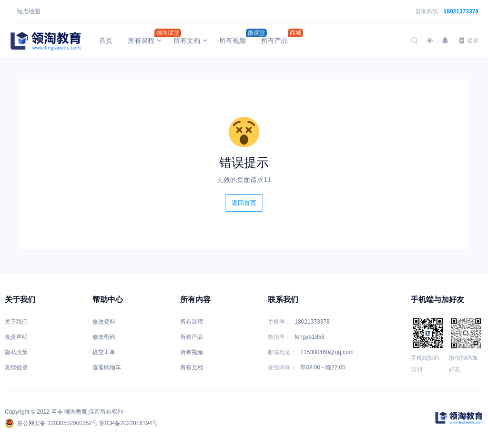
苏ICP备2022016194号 (128, 423)
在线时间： (282, 367)
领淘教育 (76, 412)
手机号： (279, 322)
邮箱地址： (282, 352)
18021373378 (461, 11)
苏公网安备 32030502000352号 (51, 423)
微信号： (279, 337)
